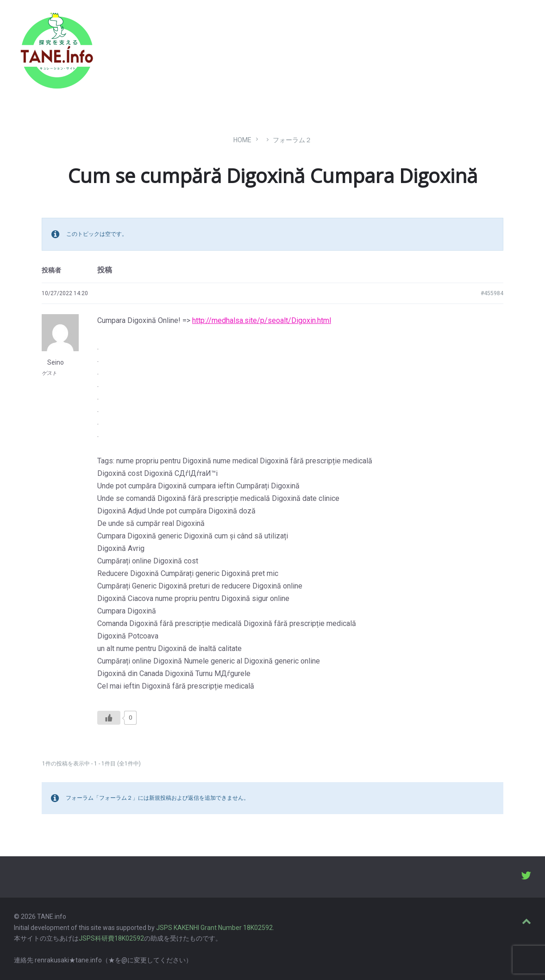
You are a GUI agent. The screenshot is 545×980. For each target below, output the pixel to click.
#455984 (492, 293)
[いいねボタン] (109, 718)
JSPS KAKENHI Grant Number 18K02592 (214, 928)
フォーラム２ (292, 140)
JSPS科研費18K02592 (111, 938)
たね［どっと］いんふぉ (147, 47)
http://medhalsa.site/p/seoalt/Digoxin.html (262, 320)
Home (242, 140)
